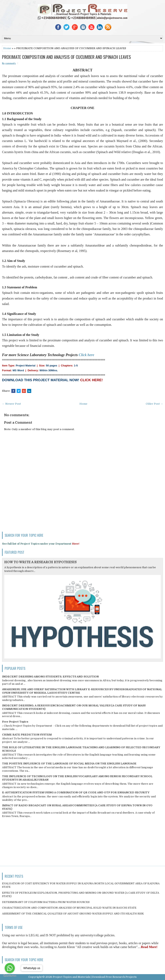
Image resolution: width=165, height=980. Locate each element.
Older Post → (154, 404)
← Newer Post (11, 404)
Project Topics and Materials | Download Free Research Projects (95, 977)
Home (7, 48)
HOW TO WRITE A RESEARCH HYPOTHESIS (40, 562)
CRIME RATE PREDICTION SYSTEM (27, 735)
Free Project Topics (15, 722)
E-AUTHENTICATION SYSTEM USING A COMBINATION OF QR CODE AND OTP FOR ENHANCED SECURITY (76, 792)
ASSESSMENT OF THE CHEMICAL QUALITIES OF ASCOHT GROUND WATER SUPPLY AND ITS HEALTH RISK (73, 914)
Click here (86, 355)
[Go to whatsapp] (10, 968)
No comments (9, 63)
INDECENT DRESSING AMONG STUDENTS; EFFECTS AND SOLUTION (50, 677)
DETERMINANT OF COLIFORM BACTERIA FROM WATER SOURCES (46, 902)
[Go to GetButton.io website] (10, 976)
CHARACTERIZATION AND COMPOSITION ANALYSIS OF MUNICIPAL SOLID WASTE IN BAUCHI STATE (69, 908)
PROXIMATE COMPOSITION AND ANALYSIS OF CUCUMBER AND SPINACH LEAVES (66, 57)
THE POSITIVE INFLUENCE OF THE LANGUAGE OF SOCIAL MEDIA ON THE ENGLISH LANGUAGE (69, 764)
